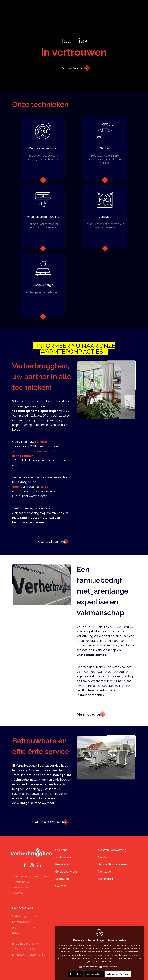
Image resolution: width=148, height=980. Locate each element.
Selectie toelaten (93, 970)
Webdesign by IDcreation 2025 (31, 876)
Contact (61, 886)
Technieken (63, 857)
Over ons (61, 850)
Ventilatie (105, 872)
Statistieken (110, 963)
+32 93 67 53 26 (25, 949)
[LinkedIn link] (39, 866)
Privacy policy (22, 887)
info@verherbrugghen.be (30, 955)
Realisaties (63, 864)
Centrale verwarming (112, 850)
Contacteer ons (23, 908)
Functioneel (90, 963)
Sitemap (18, 893)
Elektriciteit (106, 879)
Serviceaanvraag (66, 872)
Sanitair (103, 857)
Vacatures (62, 879)
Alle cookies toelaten (119, 970)
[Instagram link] (32, 866)
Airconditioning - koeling (114, 864)
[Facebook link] (25, 866)
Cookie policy (21, 882)
